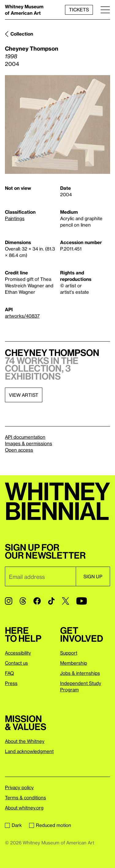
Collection (22, 34)
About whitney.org (24, 808)
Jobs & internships (80, 673)
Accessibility (18, 653)
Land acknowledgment (29, 751)
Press (11, 683)
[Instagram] (9, 601)
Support (69, 653)
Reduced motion (50, 825)
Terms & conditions (25, 797)
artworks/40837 (22, 316)
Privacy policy (19, 787)
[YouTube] (82, 601)
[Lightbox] (57, 125)
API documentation (25, 437)
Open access (19, 450)
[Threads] (23, 601)
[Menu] (105, 10)
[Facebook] (37, 601)
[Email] (40, 576)
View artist (24, 395)
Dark (13, 825)
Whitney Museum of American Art (24, 10)
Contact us (16, 663)
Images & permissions (29, 443)
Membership (74, 663)
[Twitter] (65, 601)
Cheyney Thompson (32, 48)
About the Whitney (25, 741)
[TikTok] (51, 601)
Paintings (15, 218)
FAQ (9, 673)
